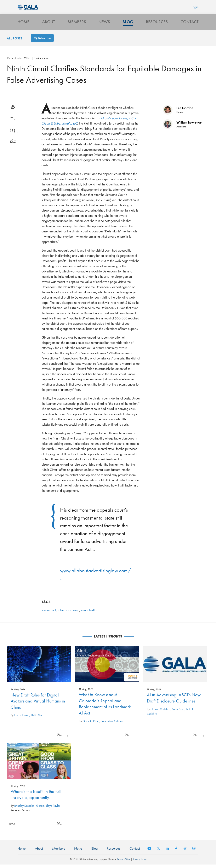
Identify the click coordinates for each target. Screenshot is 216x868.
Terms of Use (124, 863)
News (104, 24)
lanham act (49, 613)
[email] (13, 111)
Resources (157, 24)
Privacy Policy (140, 863)
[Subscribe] (42, 41)
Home (23, 24)
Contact (189, 24)
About (48, 24)
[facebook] (13, 145)
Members (77, 24)
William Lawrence (189, 126)
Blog (128, 24)
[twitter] (13, 122)
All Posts (14, 42)
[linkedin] (13, 133)
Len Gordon (185, 111)
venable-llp (89, 613)
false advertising (68, 613)
